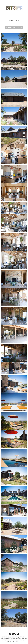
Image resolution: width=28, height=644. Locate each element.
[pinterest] (15, 634)
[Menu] (25, 8)
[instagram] (10, 634)
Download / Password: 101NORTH (14, 28)
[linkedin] (18, 634)
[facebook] (13, 634)
